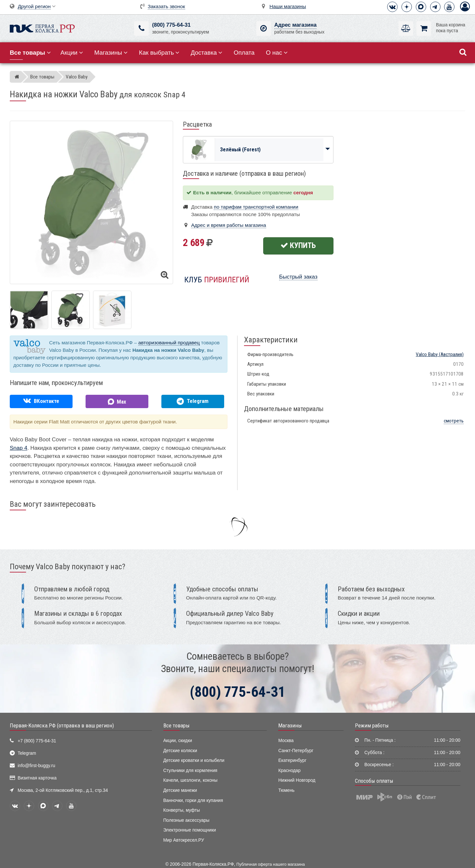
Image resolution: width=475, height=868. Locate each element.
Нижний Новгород (297, 780)
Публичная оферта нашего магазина (271, 864)
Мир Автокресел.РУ (184, 840)
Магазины (111, 53)
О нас (277, 53)
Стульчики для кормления (190, 771)
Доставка (206, 53)
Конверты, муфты (182, 810)
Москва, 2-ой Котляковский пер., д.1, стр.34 (63, 790)
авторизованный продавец (169, 343)
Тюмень (286, 790)
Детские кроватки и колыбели (194, 760)
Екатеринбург (292, 760)
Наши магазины (288, 6)
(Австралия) (440, 354)
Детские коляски (180, 751)
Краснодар (289, 771)
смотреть (454, 421)
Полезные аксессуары (186, 820)
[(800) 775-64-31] (141, 28)
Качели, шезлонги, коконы (190, 780)
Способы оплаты (374, 781)
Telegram (27, 753)
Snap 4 (19, 448)
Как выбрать (159, 53)
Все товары (176, 725)
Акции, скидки (178, 741)
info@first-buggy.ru (36, 766)
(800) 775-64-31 (171, 25)
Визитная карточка (37, 778)
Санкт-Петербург (296, 751)
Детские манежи (180, 790)
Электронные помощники (190, 830)
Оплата (244, 53)
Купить (298, 245)
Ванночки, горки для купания (193, 800)
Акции (72, 53)
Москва (286, 741)
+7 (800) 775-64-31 (37, 741)
